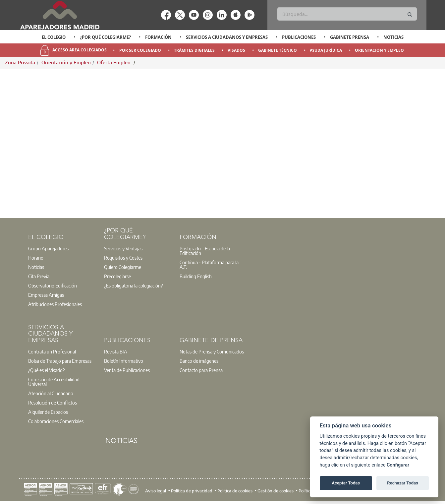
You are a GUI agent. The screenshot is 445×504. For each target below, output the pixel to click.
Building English (196, 276)
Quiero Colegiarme (123, 267)
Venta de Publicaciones (127, 370)
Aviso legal (156, 491)
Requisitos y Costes (123, 258)
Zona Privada (20, 62)
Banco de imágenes (199, 361)
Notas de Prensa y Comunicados (212, 351)
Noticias (393, 37)
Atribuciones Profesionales (55, 304)
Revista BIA (116, 351)
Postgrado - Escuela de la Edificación (205, 251)
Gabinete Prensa (350, 37)
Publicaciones (299, 37)
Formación (158, 37)
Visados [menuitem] (236, 50)
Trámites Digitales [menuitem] (194, 50)
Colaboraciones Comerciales (56, 421)
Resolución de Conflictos (53, 403)
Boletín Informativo (124, 361)
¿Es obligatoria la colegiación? (133, 285)
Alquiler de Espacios (48, 412)
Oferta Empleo (114, 62)
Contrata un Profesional (52, 351)
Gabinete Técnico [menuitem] (278, 50)
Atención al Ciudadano (51, 393)
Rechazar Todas (403, 483)
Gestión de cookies (276, 491)
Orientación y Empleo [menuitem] (379, 50)
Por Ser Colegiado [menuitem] (140, 50)
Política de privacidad (192, 491)
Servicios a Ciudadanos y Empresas (227, 37)
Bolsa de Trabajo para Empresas (60, 361)
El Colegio (54, 37)
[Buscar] (347, 14)
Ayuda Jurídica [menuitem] (326, 50)
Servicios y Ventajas (123, 248)
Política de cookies (235, 491)
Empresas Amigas (46, 295)
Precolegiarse (117, 276)
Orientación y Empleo (66, 62)
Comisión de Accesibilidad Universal (54, 382)
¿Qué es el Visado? (46, 370)
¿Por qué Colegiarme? (105, 37)
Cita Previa (39, 276)
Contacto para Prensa (201, 370)
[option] (54, 37)
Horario (36, 258)
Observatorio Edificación (53, 285)
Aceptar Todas (346, 483)
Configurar (398, 465)
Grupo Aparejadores (48, 248)
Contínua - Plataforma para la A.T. (209, 265)
